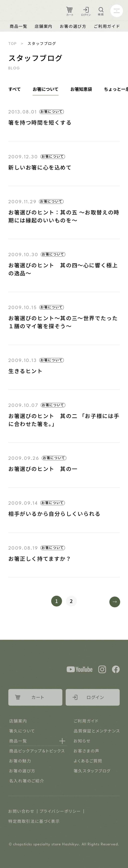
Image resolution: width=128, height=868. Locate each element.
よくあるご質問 (88, 761)
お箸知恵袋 (81, 89)
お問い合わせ (21, 811)
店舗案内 (43, 26)
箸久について (22, 731)
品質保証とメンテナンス (97, 731)
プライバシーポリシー (60, 811)
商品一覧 (18, 26)
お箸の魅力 (20, 761)
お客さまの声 (86, 751)
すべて (15, 89)
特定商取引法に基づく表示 (34, 821)
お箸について (46, 89)
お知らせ (82, 741)
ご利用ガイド (107, 26)
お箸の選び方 (73, 26)
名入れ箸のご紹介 (27, 781)
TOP (13, 43)
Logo (27, 11)
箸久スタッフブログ (92, 771)
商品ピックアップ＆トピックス (37, 751)
